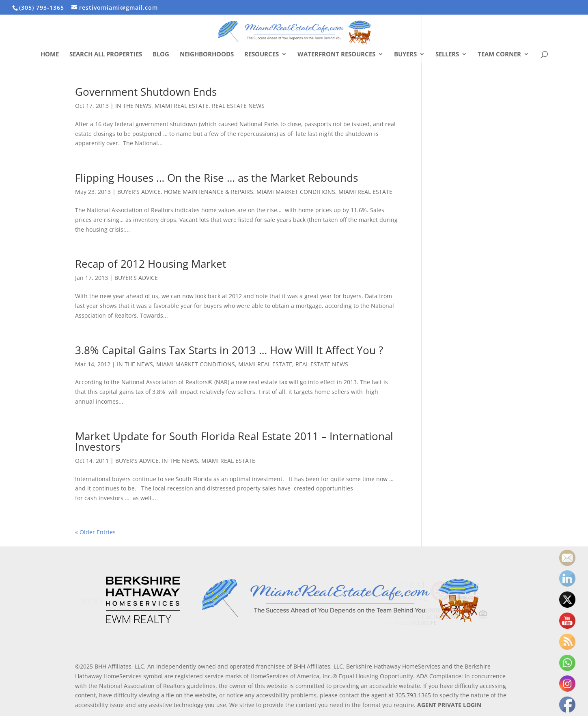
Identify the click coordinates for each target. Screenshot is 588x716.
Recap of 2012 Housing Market (151, 264)
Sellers (447, 55)
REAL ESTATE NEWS (238, 106)
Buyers (405, 55)
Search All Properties (106, 55)
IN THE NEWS (133, 106)
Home (50, 55)
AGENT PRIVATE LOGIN (449, 705)
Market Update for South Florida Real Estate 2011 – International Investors (234, 441)
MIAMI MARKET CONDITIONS (296, 192)
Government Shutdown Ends (146, 92)
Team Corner (499, 55)
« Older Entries (95, 532)
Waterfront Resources (336, 55)
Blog (161, 55)
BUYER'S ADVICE (139, 192)
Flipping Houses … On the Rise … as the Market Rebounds (216, 178)
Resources (262, 55)
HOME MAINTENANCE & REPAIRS (209, 192)
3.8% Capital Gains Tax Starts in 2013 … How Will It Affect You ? (229, 350)
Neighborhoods (207, 55)
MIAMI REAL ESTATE (182, 106)
